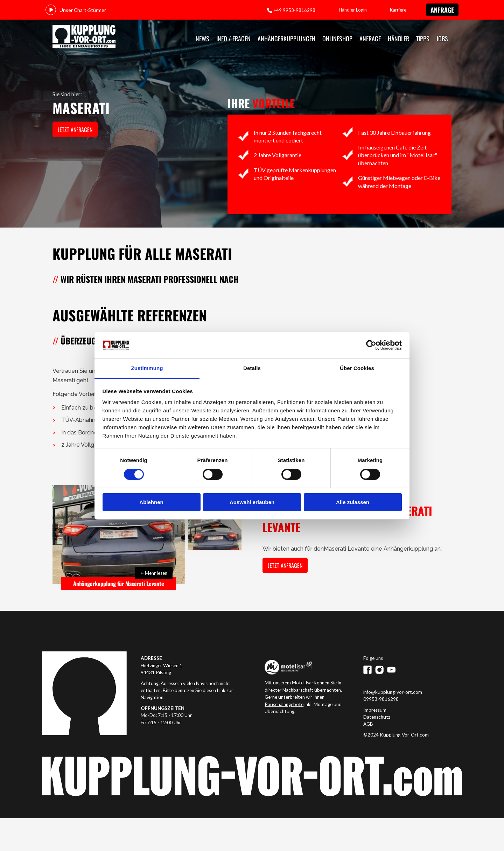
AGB (368, 724)
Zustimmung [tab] (147, 368)
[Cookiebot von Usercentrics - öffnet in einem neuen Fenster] (371, 345)
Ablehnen (151, 502)
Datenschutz (377, 717)
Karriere (398, 10)
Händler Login (353, 10)
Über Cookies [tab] (357, 368)
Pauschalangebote (284, 704)
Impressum (375, 710)
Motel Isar (303, 683)
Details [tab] (252, 368)
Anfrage (442, 10)
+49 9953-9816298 (294, 10)
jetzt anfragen (75, 130)
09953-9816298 (381, 699)
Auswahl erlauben (252, 502)
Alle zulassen (353, 502)
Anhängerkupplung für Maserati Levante (119, 584)
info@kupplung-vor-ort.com (393, 692)
